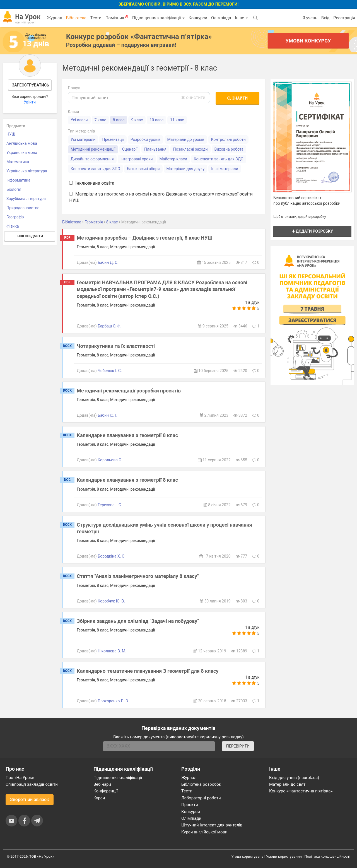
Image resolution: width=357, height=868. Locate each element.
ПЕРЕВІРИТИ (238, 746)
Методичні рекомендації (93, 149)
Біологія (14, 189)
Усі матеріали (83, 139)
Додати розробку (312, 231)
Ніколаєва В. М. (112, 651)
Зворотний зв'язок (30, 800)
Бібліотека (76, 18)
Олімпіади (191, 818)
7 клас (100, 120)
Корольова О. (110, 460)
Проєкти (190, 805)
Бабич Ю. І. (107, 415)
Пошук (74, 88)
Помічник (117, 18)
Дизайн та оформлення (92, 159)
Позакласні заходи (190, 149)
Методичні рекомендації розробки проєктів (129, 391)
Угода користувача (248, 856)
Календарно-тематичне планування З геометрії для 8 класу (148, 671)
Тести (96, 18)
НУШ (11, 134)
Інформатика (18, 180)
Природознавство (23, 208)
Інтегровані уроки (137, 159)
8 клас (119, 120)
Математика (18, 162)
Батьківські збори (143, 169)
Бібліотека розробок (201, 784)
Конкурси (198, 18)
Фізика (13, 226)
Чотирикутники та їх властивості (116, 346)
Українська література (27, 171)
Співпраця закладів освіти (32, 784)
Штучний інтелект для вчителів (212, 825)
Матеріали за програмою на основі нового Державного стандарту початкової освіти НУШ (161, 197)
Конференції (106, 791)
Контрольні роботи (228, 139)
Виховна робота (229, 149)
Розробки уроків (146, 139)
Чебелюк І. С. (110, 371)
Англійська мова (22, 143)
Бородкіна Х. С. (112, 556)
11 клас (177, 120)
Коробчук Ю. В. (111, 601)
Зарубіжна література (26, 199)
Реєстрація (344, 18)
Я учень (310, 18)
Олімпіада (221, 18)
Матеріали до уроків (186, 139)
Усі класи (79, 120)
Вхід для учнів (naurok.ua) (294, 778)
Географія (15, 217)
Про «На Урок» (20, 778)
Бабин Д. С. (108, 262)
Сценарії (130, 149)
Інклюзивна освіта (92, 183)
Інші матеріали (225, 169)
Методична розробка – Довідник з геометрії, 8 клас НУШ (144, 238)
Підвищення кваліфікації (158, 18)
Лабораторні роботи (201, 798)
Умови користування (284, 856)
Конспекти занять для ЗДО (219, 159)
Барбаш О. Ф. (109, 326)
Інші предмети (30, 236)
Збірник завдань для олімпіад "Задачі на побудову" (138, 621)
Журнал (54, 18)
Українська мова (22, 153)
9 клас (137, 120)
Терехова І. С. (110, 505)
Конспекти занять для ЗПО (95, 169)
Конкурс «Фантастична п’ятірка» (301, 791)
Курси (99, 798)
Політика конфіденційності (327, 856)
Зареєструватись (31, 85)
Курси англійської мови (204, 832)
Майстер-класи (173, 159)
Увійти (30, 102)
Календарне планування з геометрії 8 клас (127, 435)
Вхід (325, 18)
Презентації (113, 139)
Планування (155, 149)
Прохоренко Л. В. (113, 701)
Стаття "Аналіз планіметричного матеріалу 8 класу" (138, 576)
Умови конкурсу (308, 41)
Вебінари (102, 784)
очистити (193, 97)
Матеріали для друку (186, 169)
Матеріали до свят (287, 784)
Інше (241, 18)
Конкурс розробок (139, 37)
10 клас (156, 120)
